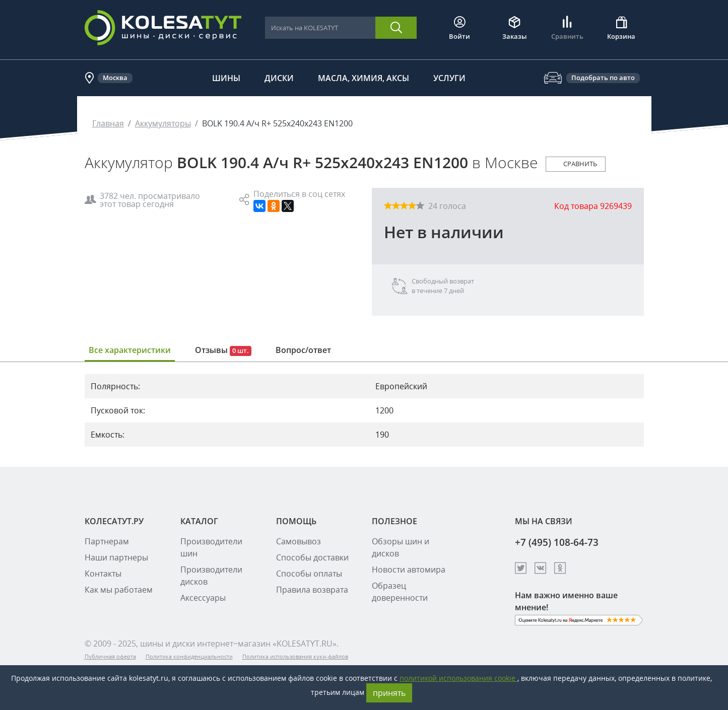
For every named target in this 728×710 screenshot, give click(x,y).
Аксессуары (203, 598)
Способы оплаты (309, 574)
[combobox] (320, 28)
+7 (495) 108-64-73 (557, 542)
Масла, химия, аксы (363, 78)
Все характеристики (130, 350)
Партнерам (107, 541)
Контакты (103, 574)
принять (389, 693)
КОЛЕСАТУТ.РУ (114, 521)
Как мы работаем (119, 590)
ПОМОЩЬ (296, 521)
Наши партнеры (116, 557)
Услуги (449, 78)
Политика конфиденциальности (189, 656)
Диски (279, 78)
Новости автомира (409, 570)
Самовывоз (299, 541)
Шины (226, 78)
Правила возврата (312, 590)
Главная (108, 123)
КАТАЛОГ (199, 521)
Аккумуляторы (163, 123)
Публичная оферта (110, 656)
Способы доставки (312, 557)
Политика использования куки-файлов (295, 656)
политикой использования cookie (458, 678)
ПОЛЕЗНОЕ (394, 521)
